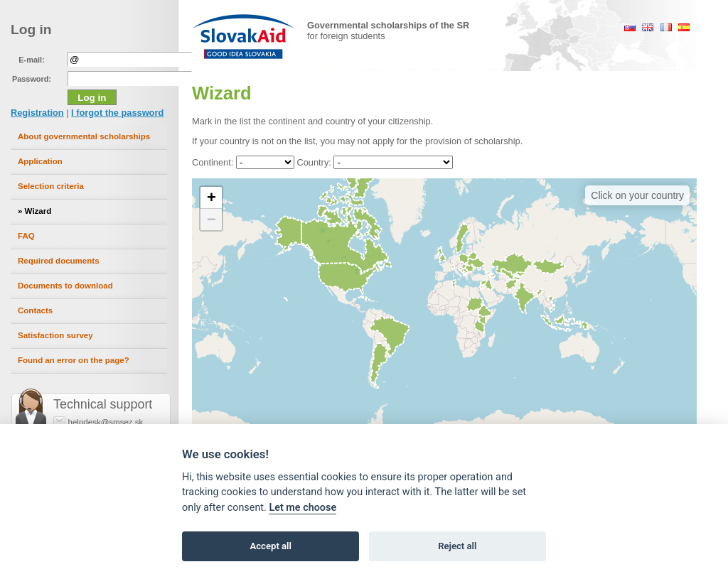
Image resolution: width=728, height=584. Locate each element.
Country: (314, 162)
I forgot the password (117, 113)
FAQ (26, 236)
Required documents (59, 261)
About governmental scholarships (84, 136)
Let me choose (303, 508)
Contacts (35, 310)
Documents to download (65, 286)
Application (40, 161)
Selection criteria (51, 186)
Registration (37, 113)
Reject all (457, 546)
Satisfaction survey (55, 335)
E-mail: (31, 60)
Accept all (271, 546)
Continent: (213, 162)
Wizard (38, 211)
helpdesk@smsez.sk (106, 422)
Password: (32, 79)
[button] (211, 198)
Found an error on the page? (74, 360)
